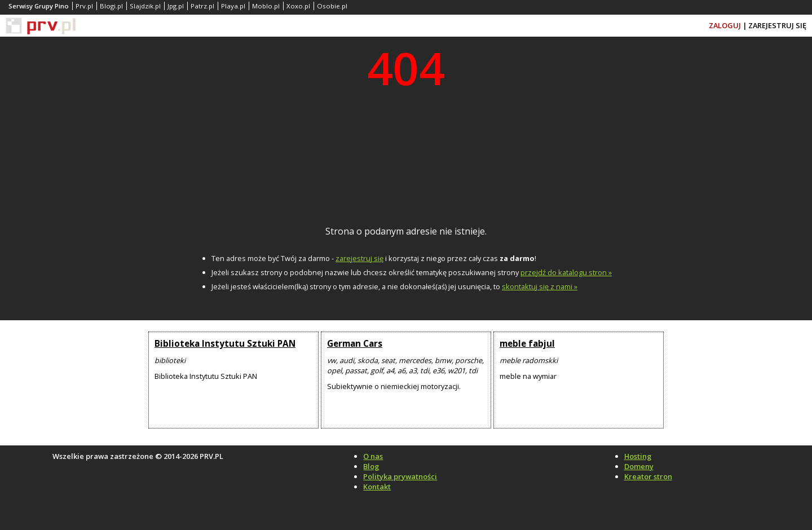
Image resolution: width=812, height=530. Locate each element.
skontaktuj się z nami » (540, 286)
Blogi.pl (111, 6)
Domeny (639, 466)
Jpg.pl (176, 6)
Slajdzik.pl (145, 6)
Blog (371, 466)
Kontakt (377, 487)
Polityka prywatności (400, 476)
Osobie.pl (332, 6)
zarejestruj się (359, 258)
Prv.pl (84, 6)
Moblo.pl (266, 6)
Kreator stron (648, 476)
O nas (373, 456)
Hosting (638, 456)
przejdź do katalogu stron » (566, 272)
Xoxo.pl (298, 6)
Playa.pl (233, 6)
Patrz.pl (202, 6)
